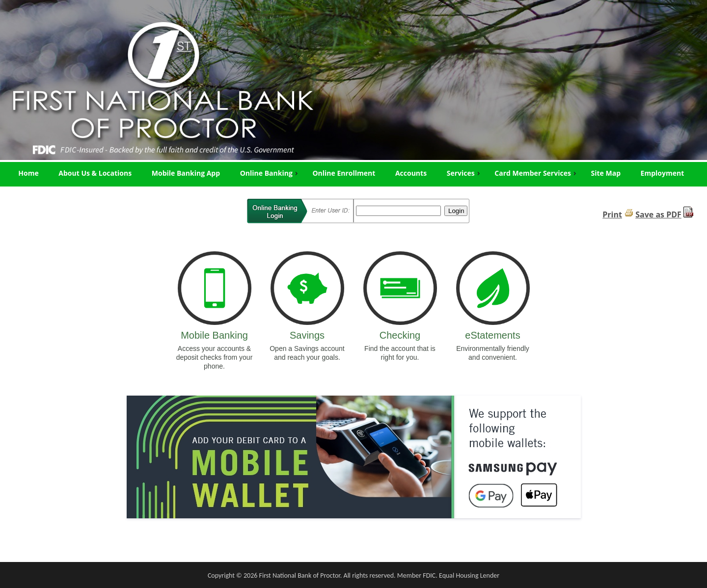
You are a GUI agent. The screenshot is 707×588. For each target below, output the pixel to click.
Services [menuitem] (464, 173)
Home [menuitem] (28, 173)
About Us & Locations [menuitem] (95, 173)
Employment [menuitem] (663, 173)
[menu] (353, 173)
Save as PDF (658, 214)
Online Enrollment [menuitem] (344, 173)
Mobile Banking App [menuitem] (186, 173)
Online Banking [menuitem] (270, 173)
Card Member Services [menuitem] (536, 173)
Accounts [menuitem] (411, 173)
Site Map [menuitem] (606, 173)
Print (612, 214)
